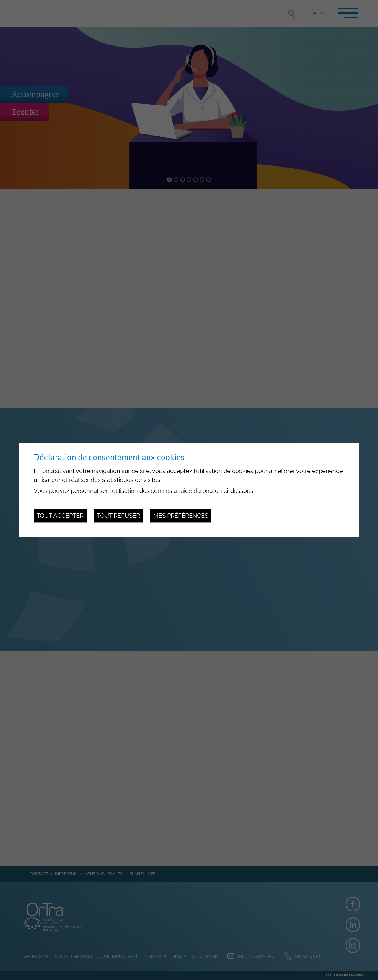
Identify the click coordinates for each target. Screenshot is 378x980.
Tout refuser (118, 516)
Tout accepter (60, 516)
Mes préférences (181, 516)
